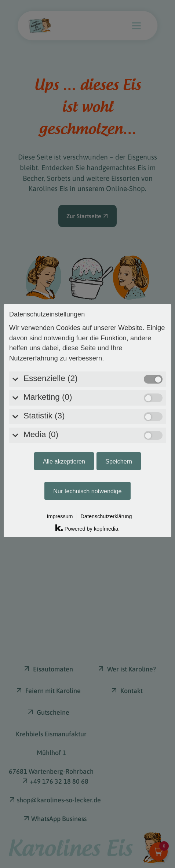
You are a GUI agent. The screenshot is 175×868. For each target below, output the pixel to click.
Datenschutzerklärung (106, 435)
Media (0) (41, 353)
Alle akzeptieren (64, 380)
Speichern (119, 380)
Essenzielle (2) (51, 296)
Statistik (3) (44, 334)
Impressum (60, 435)
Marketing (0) (48, 315)
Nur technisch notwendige (87, 409)
